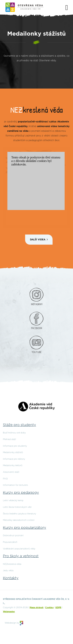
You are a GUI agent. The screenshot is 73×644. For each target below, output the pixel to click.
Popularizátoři (10, 542)
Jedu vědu (8, 571)
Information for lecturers (15, 485)
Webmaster (9, 612)
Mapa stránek (36, 608)
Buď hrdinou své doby (14, 433)
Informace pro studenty (15, 446)
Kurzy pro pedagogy (21, 493)
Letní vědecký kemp (13, 500)
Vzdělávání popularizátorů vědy (19, 549)
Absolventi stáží (11, 472)
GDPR (58, 608)
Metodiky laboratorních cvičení (19, 520)
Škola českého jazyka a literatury (19, 514)
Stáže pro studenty (19, 425)
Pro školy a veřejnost (21, 556)
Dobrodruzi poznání (13, 535)
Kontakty (11, 578)
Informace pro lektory (14, 459)
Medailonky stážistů (13, 452)
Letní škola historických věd (17, 507)
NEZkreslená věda (12, 564)
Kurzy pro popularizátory (25, 528)
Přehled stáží (9, 439)
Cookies (49, 608)
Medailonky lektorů (13, 465)
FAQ (5, 479)
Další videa (38, 240)
